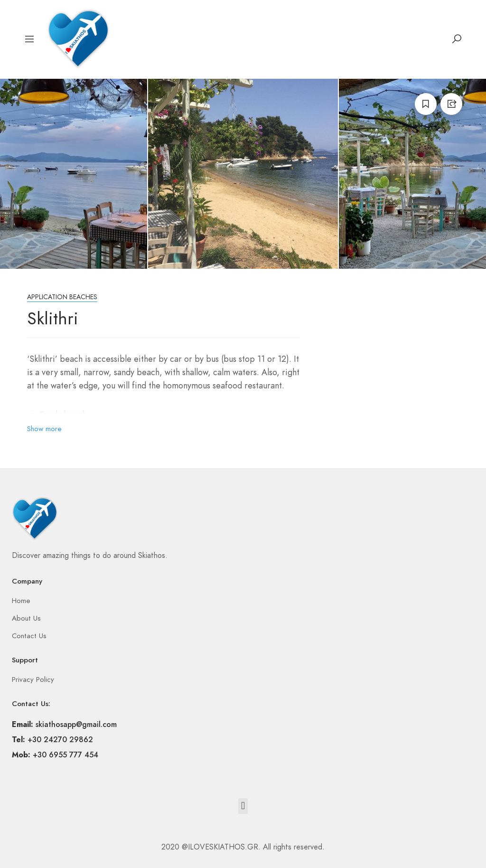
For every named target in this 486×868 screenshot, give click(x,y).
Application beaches (62, 297)
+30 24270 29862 (60, 740)
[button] (243, 806)
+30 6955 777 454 (65, 755)
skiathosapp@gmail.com (76, 724)
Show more (44, 429)
